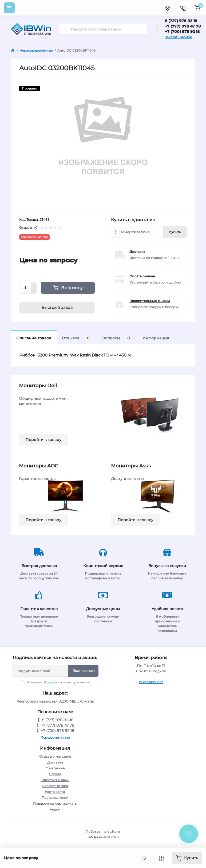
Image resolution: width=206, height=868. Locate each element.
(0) (36, 228)
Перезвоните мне (55, 737)
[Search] (65, 29)
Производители (55, 798)
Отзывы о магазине (55, 756)
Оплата (49, 682)
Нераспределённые (36, 50)
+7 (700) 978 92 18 (182, 32)
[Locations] (167, 8)
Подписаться (83, 671)
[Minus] (34, 291)
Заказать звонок (178, 37)
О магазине (55, 768)
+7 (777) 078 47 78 (183, 26)
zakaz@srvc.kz (151, 682)
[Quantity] (25, 288)
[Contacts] (183, 8)
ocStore (114, 832)
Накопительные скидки (150, 301)
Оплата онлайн (142, 276)
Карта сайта (55, 792)
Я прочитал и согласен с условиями (58, 682)
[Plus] (34, 285)
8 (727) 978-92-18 (181, 21)
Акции (55, 809)
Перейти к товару (43, 440)
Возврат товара (55, 786)
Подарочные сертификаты (55, 803)
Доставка (137, 252)
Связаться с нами (55, 780)
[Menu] (9, 8)
